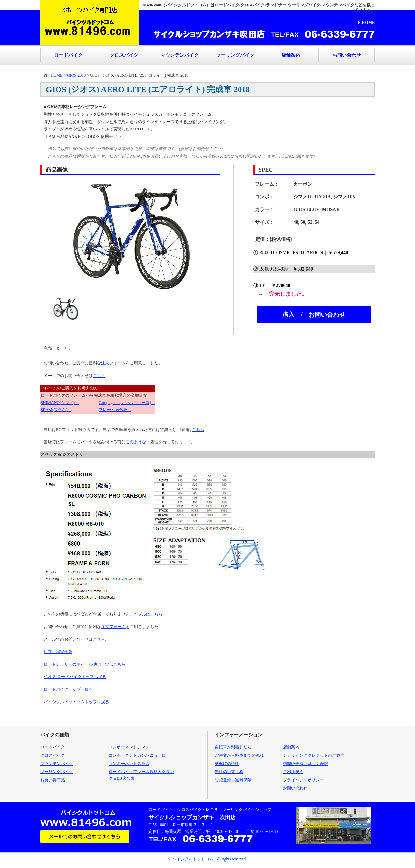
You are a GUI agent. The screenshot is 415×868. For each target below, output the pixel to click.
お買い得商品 (53, 780)
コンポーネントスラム (129, 764)
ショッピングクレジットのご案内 (314, 755)
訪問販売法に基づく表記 (305, 764)
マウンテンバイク (180, 55)
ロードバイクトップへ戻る (68, 689)
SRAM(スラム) (56, 410)
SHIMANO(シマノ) (60, 403)
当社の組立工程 (229, 772)
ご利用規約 (293, 772)
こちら (99, 376)
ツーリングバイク (235, 55)
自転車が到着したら (233, 747)
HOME (368, 23)
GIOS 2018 (76, 75)
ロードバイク (68, 55)
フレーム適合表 (115, 410)
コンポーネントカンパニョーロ (137, 755)
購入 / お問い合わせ (314, 315)
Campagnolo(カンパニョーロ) (127, 403)
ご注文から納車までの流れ (239, 755)
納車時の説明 (227, 764)
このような (136, 442)
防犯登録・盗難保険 (233, 780)
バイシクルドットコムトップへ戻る (76, 702)
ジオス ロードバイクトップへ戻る (75, 677)
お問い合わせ (347, 55)
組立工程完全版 (58, 652)
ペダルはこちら (148, 614)
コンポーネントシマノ (129, 747)
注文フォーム (113, 363)
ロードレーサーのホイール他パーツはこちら (85, 664)
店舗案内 (291, 55)
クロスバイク (124, 55)
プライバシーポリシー (303, 780)
